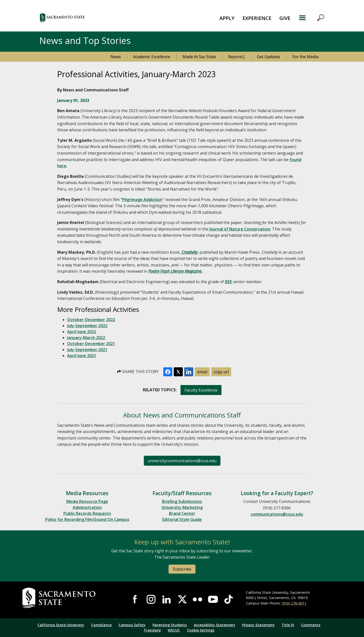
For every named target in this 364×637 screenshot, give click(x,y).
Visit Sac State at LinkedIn (167, 599)
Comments (311, 625)
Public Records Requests (87, 513)
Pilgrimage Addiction (142, 200)
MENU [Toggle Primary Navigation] (311, 18)
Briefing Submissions (182, 501)
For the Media (305, 57)
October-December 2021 (91, 344)
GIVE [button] (285, 18)
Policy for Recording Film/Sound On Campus (87, 519)
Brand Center (182, 513)
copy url (221, 372)
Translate (152, 630)
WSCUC (174, 630)
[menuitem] (227, 18)
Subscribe (182, 569)
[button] (90, 18)
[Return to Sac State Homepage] (70, 598)
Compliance (101, 625)
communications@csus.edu (277, 514)
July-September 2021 (87, 350)
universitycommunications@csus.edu (182, 461)
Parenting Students (170, 625)
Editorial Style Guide (182, 519)
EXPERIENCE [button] (257, 18)
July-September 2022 (87, 326)
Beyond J (236, 57)
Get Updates (269, 57)
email (202, 372)
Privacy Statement (258, 625)
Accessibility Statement (214, 625)
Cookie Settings (201, 630)
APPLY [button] (227, 18)
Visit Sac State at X (182, 599)
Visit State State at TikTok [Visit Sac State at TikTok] (228, 599)
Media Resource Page (87, 501)
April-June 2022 (82, 332)
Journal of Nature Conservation (240, 229)
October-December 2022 (91, 320)
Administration (87, 507)
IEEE (228, 282)
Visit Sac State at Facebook (135, 599)
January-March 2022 (86, 338)
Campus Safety (132, 625)
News (116, 57)
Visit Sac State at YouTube (213, 599)
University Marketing (182, 507)
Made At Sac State (199, 57)
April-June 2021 (82, 356)
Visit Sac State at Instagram (151, 599)
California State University (61, 625)
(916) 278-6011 (294, 603)
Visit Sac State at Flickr (197, 599)
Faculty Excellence (201, 390)
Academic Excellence (152, 57)
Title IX (288, 625)
